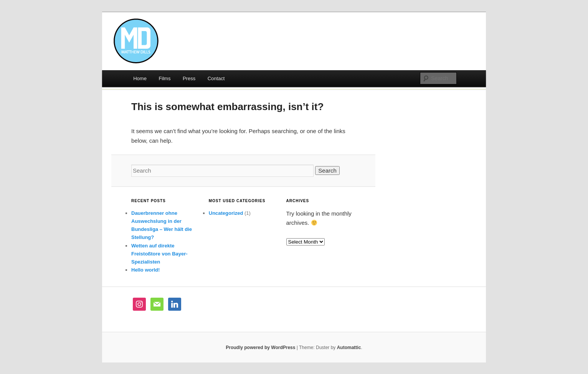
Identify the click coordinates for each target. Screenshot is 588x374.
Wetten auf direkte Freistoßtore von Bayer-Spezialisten (159, 254)
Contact (216, 78)
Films (164, 78)
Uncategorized (226, 213)
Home (140, 78)
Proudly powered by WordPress (260, 348)
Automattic (349, 348)
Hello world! (145, 270)
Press (189, 78)
